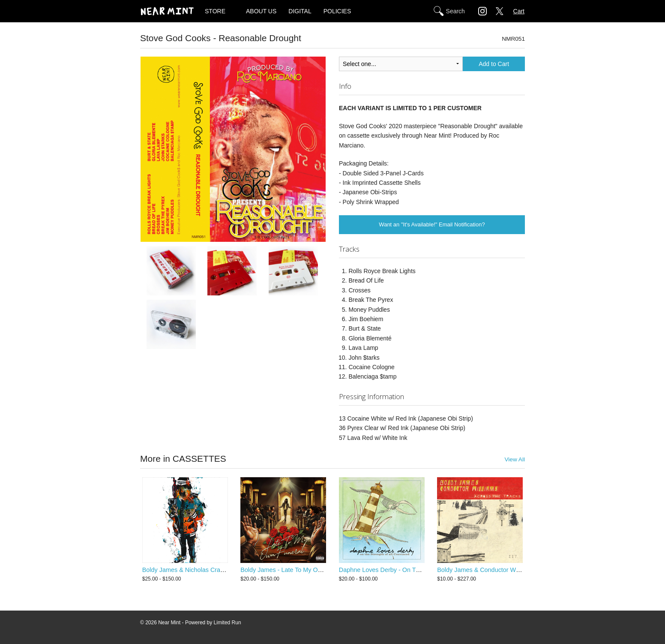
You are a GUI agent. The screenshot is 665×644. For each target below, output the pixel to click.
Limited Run (228, 623)
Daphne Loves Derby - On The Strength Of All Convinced (417, 570)
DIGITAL (300, 11)
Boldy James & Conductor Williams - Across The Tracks (513, 570)
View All (515, 459)
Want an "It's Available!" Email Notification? (432, 224)
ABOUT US (261, 11)
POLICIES (337, 11)
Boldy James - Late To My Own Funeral (294, 570)
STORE (215, 11)
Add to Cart (494, 64)
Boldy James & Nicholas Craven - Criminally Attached (216, 570)
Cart (519, 11)
